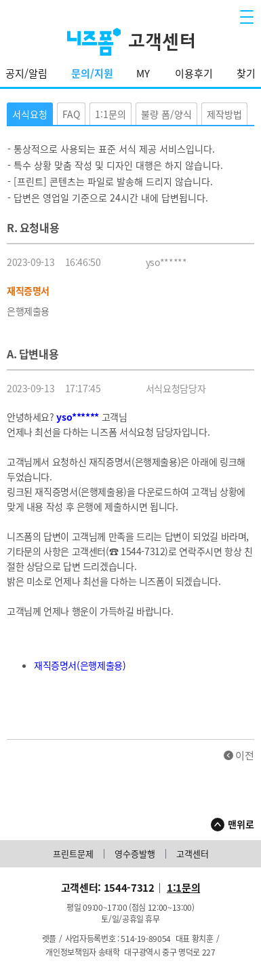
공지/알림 (26, 73)
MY (143, 73)
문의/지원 (92, 73)
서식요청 (30, 114)
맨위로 (241, 824)
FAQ (71, 114)
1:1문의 (111, 114)
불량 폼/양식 (166, 114)
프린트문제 (73, 854)
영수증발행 (135, 854)
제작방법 (224, 114)
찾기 (246, 73)
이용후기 (194, 73)
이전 (245, 755)
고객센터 (193, 854)
